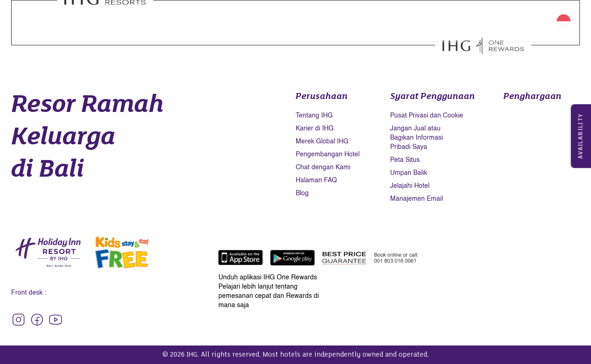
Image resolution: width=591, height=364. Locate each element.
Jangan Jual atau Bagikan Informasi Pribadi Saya (417, 138)
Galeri (336, 15)
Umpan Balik (409, 173)
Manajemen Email (417, 199)
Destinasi (368, 15)
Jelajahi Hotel (410, 186)
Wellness (203, 15)
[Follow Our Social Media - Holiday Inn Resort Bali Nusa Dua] (19, 320)
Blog (302, 193)
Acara (264, 15)
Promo (236, 15)
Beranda (66, 15)
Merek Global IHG (322, 142)
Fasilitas (130, 15)
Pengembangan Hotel (328, 154)
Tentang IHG (314, 116)
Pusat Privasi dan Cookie (427, 116)
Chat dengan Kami (323, 167)
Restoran (166, 15)
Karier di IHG (315, 129)
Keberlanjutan (415, 15)
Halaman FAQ (316, 180)
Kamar (98, 15)
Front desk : (29, 293)
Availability (581, 136)
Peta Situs (405, 160)
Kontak (64, 26)
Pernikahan (300, 15)
